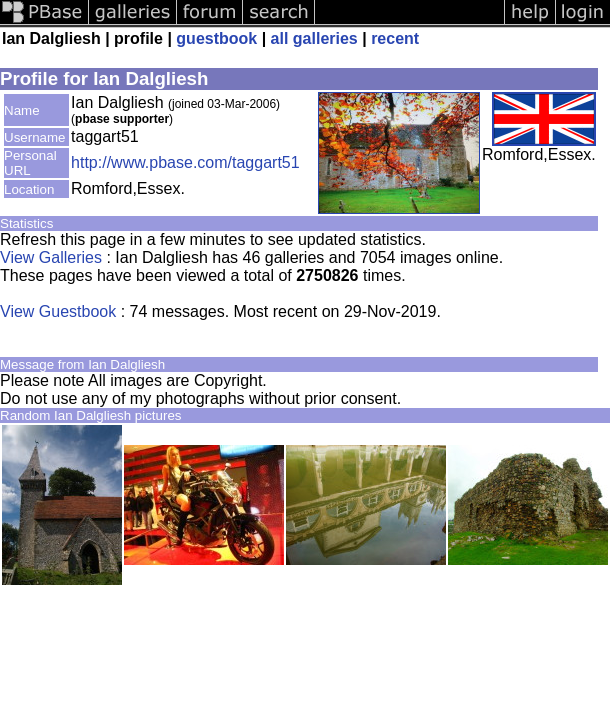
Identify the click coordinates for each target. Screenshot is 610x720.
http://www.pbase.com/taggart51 (185, 162)
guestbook (216, 38)
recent (395, 38)
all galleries (314, 38)
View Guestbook (58, 311)
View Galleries (51, 257)
